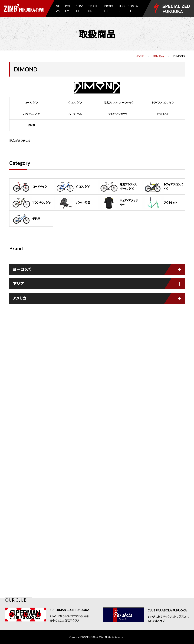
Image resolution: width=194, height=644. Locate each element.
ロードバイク (31, 102)
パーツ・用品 (75, 114)
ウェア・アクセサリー (119, 114)
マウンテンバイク (31, 114)
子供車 (31, 125)
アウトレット (163, 114)
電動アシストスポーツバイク (119, 102)
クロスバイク (75, 102)
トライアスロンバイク (163, 102)
